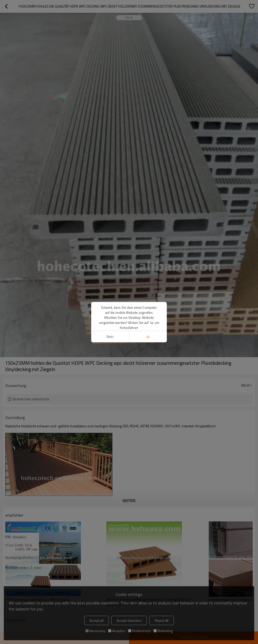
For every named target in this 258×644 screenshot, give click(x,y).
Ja (148, 337)
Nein (110, 337)
